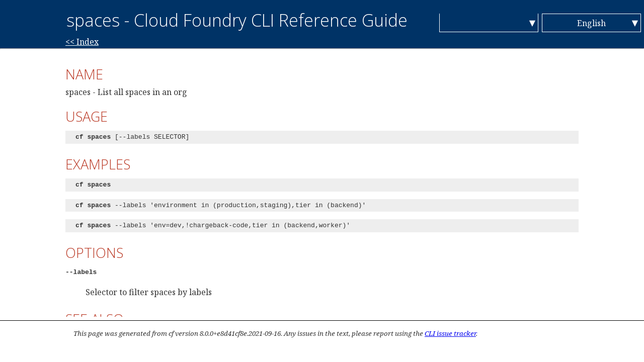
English (591, 23)
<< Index (82, 42)
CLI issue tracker (450, 333)
